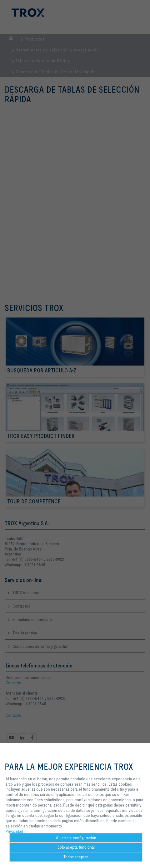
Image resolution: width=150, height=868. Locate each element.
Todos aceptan (76, 857)
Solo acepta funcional (76, 847)
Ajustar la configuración (76, 838)
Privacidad (14, 831)
